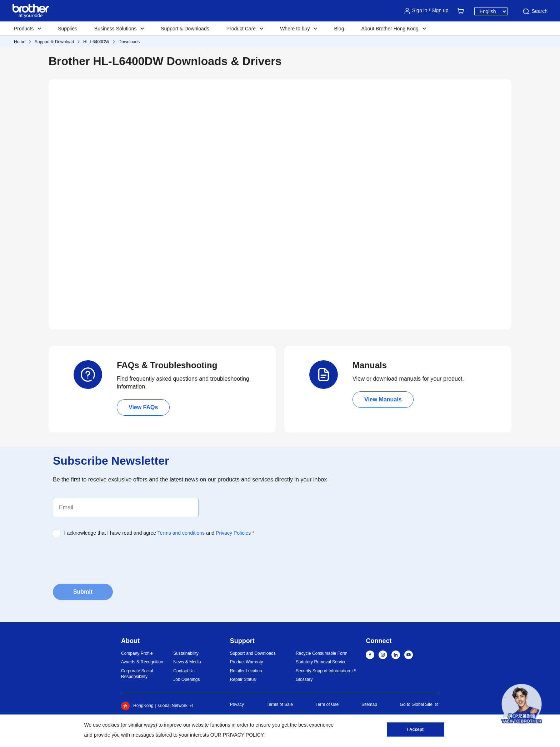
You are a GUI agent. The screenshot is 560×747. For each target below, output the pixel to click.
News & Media (187, 662)
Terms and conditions (181, 533)
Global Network (173, 706)
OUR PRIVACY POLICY (237, 735)
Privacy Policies (233, 533)
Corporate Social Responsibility (137, 674)
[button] (522, 704)
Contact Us (184, 671)
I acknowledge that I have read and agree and (159, 533)
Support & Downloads (185, 29)
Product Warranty (247, 662)
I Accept (415, 729)
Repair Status (243, 679)
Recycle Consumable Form (322, 653)
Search (535, 11)
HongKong (137, 706)
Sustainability (186, 653)
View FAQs (143, 407)
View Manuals (383, 399)
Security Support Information (323, 671)
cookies (111, 725)
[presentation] (107, 558)
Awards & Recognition (142, 662)
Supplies (67, 29)
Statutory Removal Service (321, 662)
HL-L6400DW (96, 42)
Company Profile (137, 653)
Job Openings (186, 679)
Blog (339, 29)
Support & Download (54, 42)
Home (20, 42)
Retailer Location (246, 671)
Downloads (129, 42)
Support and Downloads (253, 653)
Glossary (304, 679)
